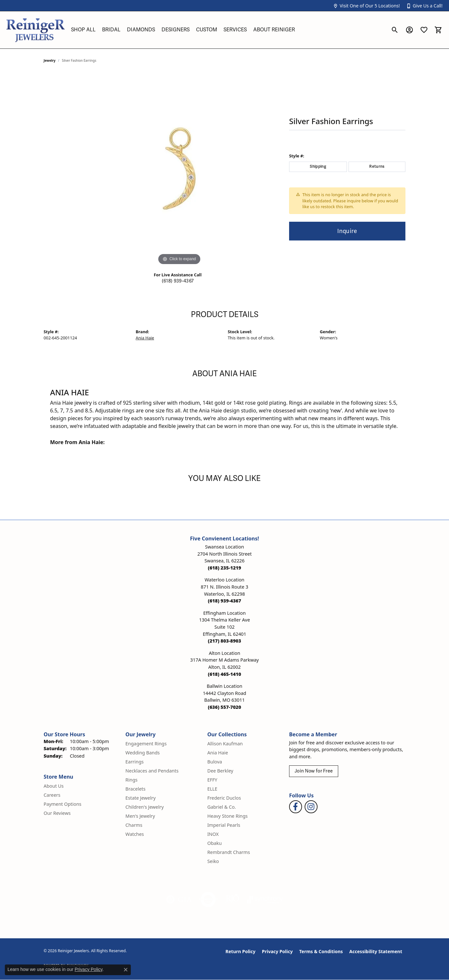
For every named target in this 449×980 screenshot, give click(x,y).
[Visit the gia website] (179, 900)
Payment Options (63, 804)
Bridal (111, 30)
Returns (377, 167)
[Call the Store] (225, 568)
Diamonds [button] (141, 30)
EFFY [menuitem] (212, 780)
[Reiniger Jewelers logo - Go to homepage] (36, 30)
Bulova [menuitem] (215, 762)
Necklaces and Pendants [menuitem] (152, 771)
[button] (366, 6)
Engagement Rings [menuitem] (146, 744)
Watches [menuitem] (135, 834)
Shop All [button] (83, 30)
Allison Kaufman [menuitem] (225, 744)
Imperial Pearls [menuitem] (224, 825)
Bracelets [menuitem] (135, 789)
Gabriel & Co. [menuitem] (222, 807)
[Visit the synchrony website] (265, 900)
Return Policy (240, 951)
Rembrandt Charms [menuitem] (229, 852)
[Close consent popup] (126, 970)
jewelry (50, 60)
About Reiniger (274, 30)
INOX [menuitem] (213, 834)
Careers (52, 795)
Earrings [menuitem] (134, 762)
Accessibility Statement (376, 951)
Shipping (318, 167)
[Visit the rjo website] (233, 900)
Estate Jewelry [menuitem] (140, 798)
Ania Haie (145, 338)
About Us (54, 786)
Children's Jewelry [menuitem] (144, 807)
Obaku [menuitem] (215, 843)
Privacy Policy (277, 951)
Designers (176, 30)
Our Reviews (57, 813)
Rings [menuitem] (131, 780)
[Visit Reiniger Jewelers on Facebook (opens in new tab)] (296, 807)
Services (235, 30)
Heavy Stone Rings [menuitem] (228, 816)
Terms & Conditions (321, 951)
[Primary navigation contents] (228, 30)
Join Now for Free (314, 771)
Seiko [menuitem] (213, 861)
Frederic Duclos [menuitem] (224, 798)
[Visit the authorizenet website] (208, 900)
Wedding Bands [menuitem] (142, 753)
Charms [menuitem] (134, 825)
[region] (179, 170)
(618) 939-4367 (178, 281)
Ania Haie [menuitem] (218, 753)
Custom (207, 30)
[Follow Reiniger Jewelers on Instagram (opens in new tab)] (311, 807)
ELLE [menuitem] (212, 789)
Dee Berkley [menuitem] (220, 771)
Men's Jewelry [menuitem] (140, 816)
